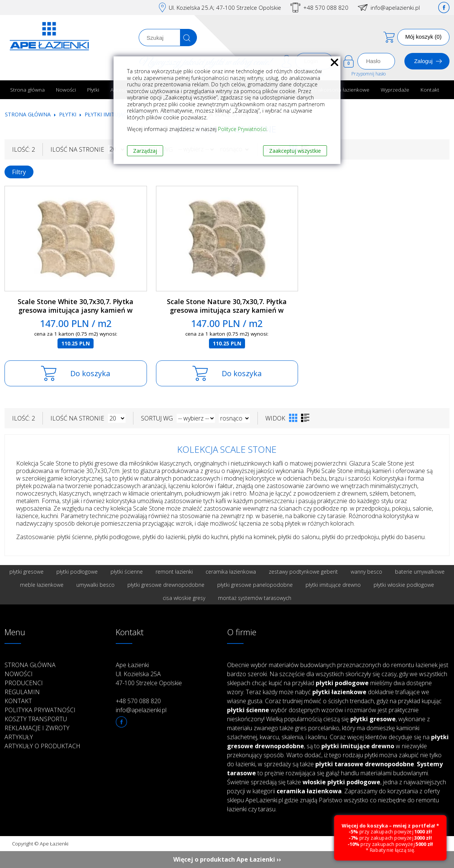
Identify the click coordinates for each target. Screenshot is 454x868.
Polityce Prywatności (242, 129)
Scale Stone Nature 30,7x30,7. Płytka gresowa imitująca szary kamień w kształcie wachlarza (227, 310)
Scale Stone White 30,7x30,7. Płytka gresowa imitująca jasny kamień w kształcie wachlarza (76, 310)
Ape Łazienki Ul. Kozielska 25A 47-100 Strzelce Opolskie (149, 674)
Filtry (19, 172)
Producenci (24, 683)
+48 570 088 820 (326, 8)
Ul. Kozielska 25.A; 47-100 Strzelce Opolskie (225, 8)
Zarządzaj (145, 151)
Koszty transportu (36, 719)
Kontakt (430, 90)
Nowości (66, 90)
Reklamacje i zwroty (37, 728)
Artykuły (19, 737)
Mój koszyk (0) (423, 37)
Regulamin (22, 692)
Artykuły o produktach (42, 746)
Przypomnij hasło (368, 74)
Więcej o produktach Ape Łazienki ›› (227, 859)
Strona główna (27, 90)
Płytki (93, 90)
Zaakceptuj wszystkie (295, 151)
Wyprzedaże (395, 90)
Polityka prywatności (40, 710)
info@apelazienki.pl (395, 8)
